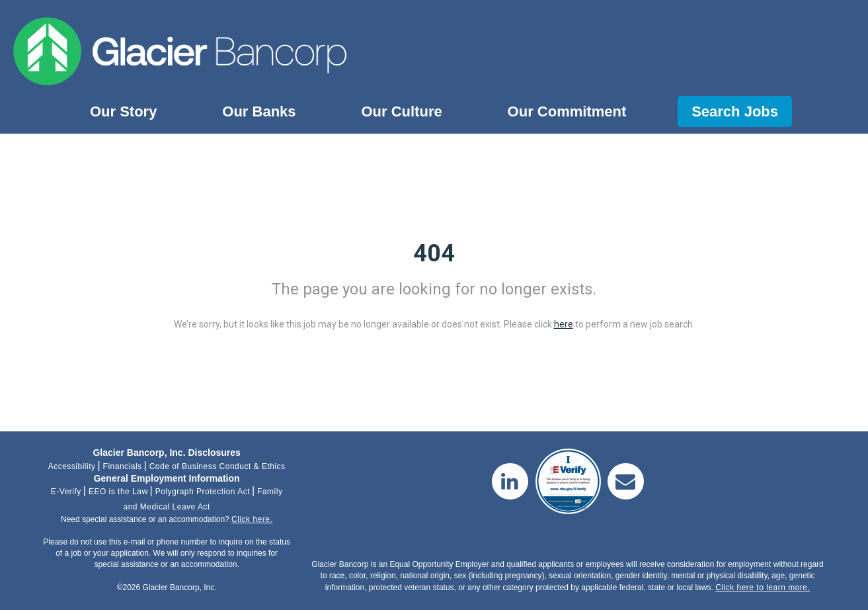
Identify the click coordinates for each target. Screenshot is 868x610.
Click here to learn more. (763, 588)
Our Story (123, 111)
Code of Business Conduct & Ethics (217, 466)
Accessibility (72, 466)
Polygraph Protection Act (203, 492)
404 (434, 253)
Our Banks (259, 111)
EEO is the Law (118, 492)
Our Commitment (567, 111)
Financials (123, 466)
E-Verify (66, 492)
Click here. (252, 519)
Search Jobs (735, 111)
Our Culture (401, 111)
